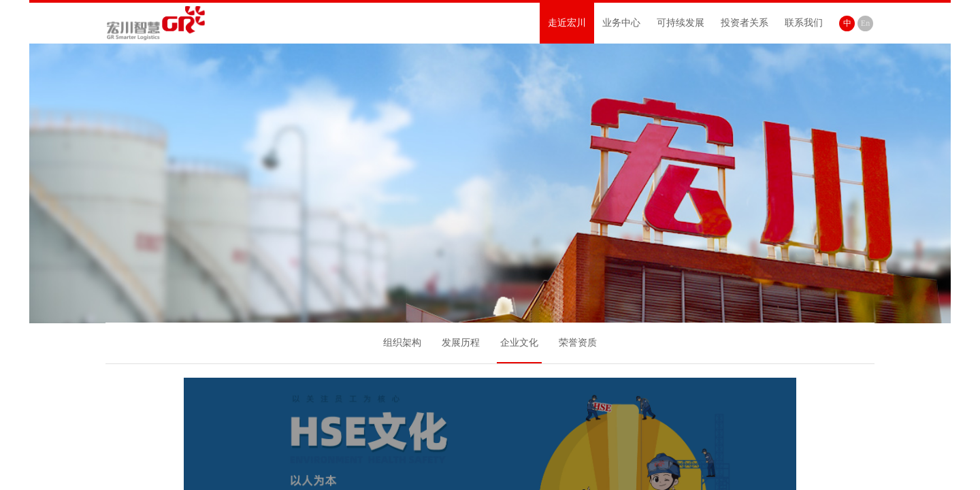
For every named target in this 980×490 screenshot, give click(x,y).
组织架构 (402, 343)
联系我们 (804, 23)
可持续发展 (681, 23)
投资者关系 (745, 23)
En (865, 23)
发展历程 (461, 343)
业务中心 (621, 23)
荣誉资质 (578, 343)
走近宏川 (567, 23)
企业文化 (519, 343)
